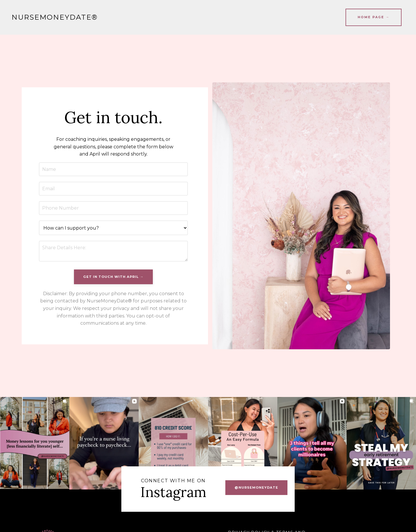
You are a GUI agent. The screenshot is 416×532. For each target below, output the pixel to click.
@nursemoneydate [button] (256, 487)
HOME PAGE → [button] (374, 17)
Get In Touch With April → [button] (113, 277)
